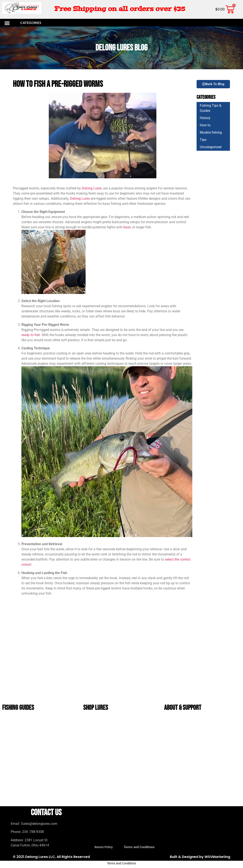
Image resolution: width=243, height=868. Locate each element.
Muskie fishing (211, 132)
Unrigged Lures (95, 749)
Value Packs (93, 798)
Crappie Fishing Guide (17, 749)
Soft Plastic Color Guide (19, 729)
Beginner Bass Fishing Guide (20, 739)
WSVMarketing (217, 856)
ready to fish (31, 334)
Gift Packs (93, 788)
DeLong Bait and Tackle (99, 739)
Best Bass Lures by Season (20, 720)
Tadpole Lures (95, 779)
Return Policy (175, 729)
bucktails (92, 729)
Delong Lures (92, 187)
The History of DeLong (179, 720)
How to (205, 124)
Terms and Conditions (179, 739)
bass (127, 226)
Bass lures (93, 720)
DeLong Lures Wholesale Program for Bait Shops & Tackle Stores (201, 749)
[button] (24, 22)
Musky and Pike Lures (98, 769)
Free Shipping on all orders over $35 (120, 9)
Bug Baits (92, 759)
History (205, 117)
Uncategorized (211, 146)
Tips (203, 139)
